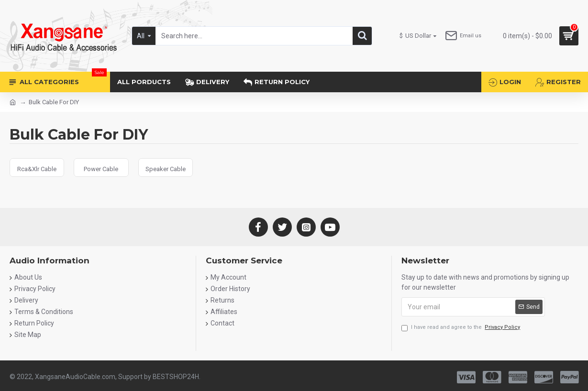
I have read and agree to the (461, 328)
